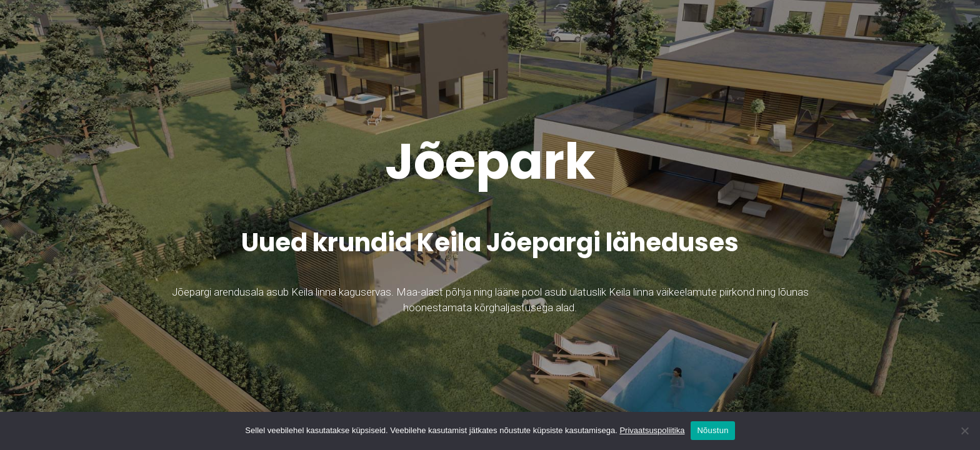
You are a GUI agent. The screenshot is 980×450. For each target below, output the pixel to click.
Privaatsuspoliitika (652, 430)
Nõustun (712, 430)
